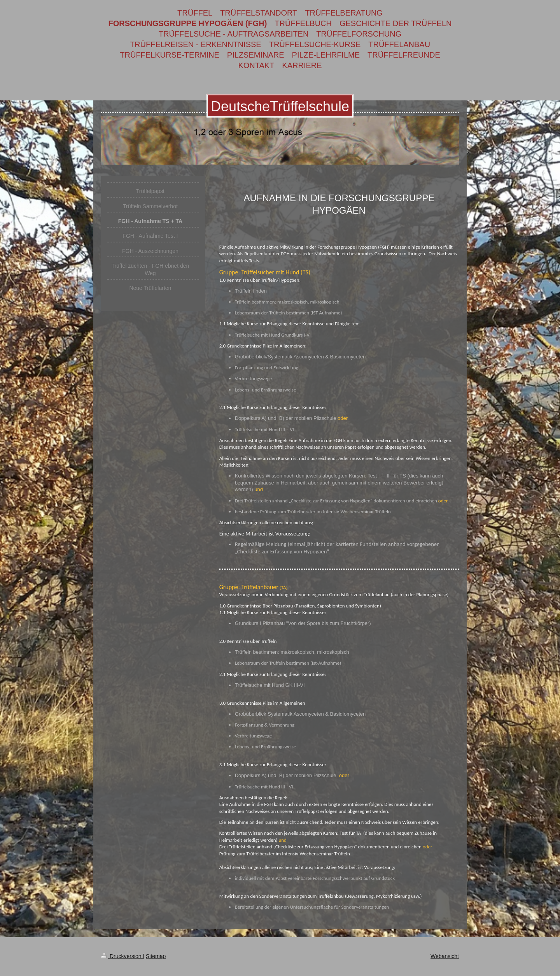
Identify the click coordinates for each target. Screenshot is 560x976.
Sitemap (156, 956)
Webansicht (445, 956)
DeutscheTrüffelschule (280, 106)
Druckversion (122, 956)
